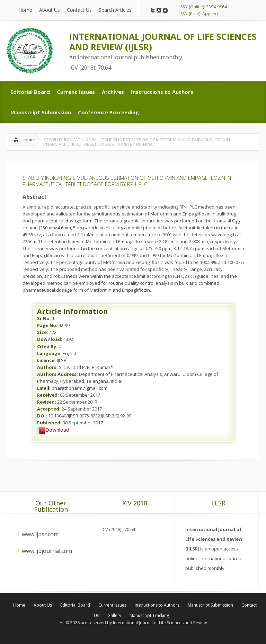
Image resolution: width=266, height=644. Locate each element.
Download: (50, 339)
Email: (44, 388)
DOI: (42, 416)
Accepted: (49, 409)
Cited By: (47, 346)
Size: (43, 332)
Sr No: (44, 318)
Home (28, 140)
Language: (49, 353)
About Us (43, 605)
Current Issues (112, 605)
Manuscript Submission (210, 605)
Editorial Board (75, 605)
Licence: (46, 360)
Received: (48, 395)
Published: (49, 423)
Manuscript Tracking (149, 615)
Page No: (47, 325)
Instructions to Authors (157, 605)
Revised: (47, 402)
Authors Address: (57, 374)
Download (53, 430)
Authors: (47, 367)
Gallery (114, 615)
